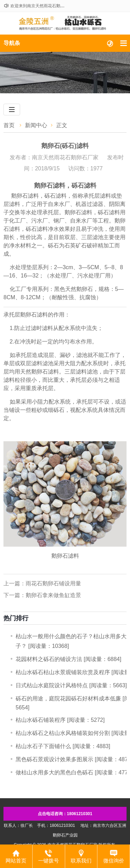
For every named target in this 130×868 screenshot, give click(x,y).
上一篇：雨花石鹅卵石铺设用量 (42, 583)
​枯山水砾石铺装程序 (41, 720)
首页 (9, 125)
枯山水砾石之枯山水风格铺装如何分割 (63, 733)
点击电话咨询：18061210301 (65, 814)
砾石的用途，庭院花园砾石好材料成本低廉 (68, 699)
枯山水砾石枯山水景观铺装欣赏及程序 (63, 672)
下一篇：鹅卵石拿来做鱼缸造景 (42, 595)
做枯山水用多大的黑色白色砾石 (54, 772)
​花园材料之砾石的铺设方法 (49, 659)
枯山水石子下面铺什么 (43, 746)
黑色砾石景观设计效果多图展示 (54, 759)
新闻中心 (36, 125)
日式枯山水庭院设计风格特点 (52, 685)
